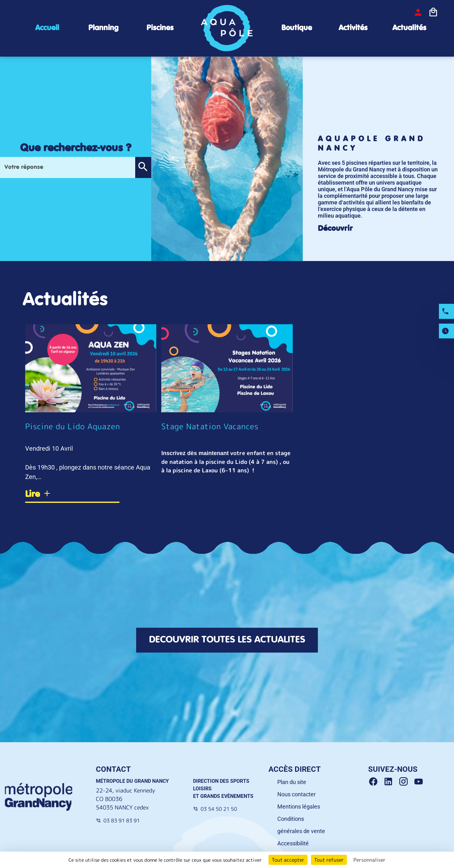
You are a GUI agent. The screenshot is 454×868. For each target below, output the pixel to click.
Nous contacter (296, 794)
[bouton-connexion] (418, 12)
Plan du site (292, 782)
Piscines (160, 28)
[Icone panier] (433, 12)
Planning (103, 28)
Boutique (297, 28)
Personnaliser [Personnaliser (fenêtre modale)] (369, 860)
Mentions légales (299, 807)
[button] (143, 167)
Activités (353, 28)
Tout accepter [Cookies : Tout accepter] (288, 860)
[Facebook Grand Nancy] (376, 782)
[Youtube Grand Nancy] (420, 782)
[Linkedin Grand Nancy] (391, 782)
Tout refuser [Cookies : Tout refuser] (329, 860)
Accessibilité (293, 843)
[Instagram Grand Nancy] (406, 782)
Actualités (409, 28)
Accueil (47, 28)
